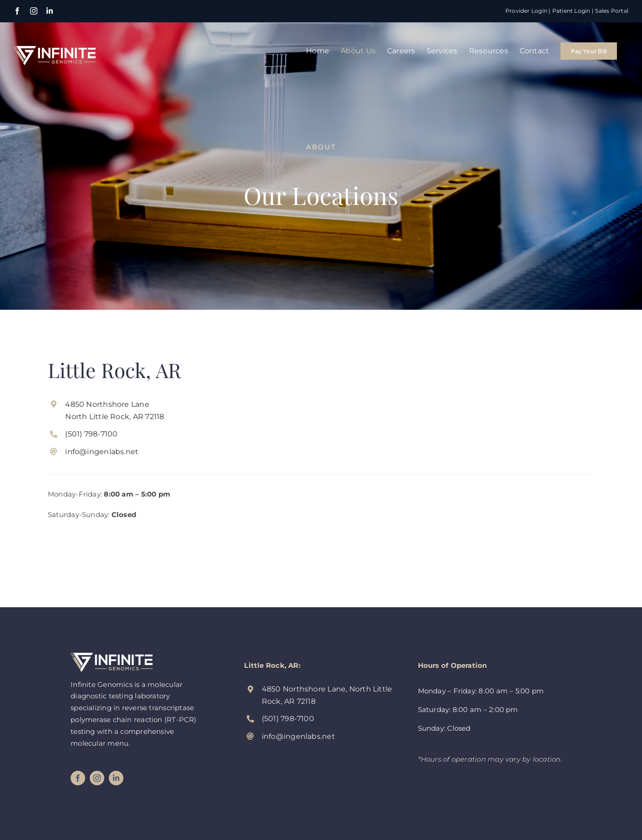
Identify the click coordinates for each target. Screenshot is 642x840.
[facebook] (78, 778)
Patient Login (571, 11)
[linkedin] (116, 778)
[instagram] (97, 778)
